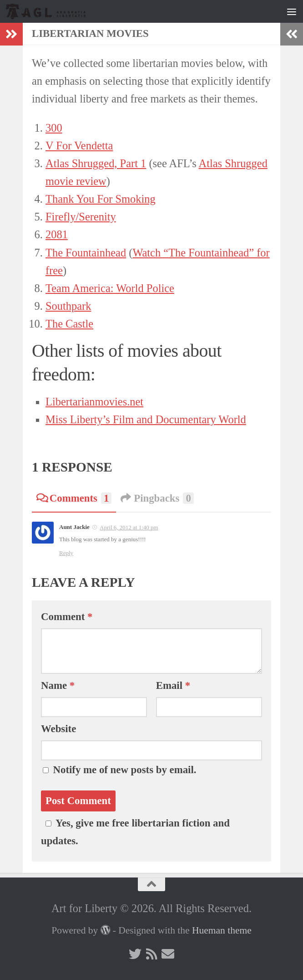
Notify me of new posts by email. (125, 770)
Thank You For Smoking (101, 199)
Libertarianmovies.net (94, 402)
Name (58, 685)
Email (173, 685)
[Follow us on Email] (168, 954)
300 (54, 128)
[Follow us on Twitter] (135, 954)
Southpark (68, 306)
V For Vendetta (79, 146)
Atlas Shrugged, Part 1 (96, 163)
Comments (74, 498)
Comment (67, 617)
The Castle (69, 324)
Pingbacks (157, 498)
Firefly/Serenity (81, 217)
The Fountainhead (86, 253)
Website (58, 729)
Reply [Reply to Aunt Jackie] (66, 553)
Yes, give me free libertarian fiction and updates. (135, 832)
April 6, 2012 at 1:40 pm (129, 527)
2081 (57, 234)
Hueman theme (222, 930)
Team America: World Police (110, 288)
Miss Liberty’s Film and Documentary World (146, 419)
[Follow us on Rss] (151, 954)
